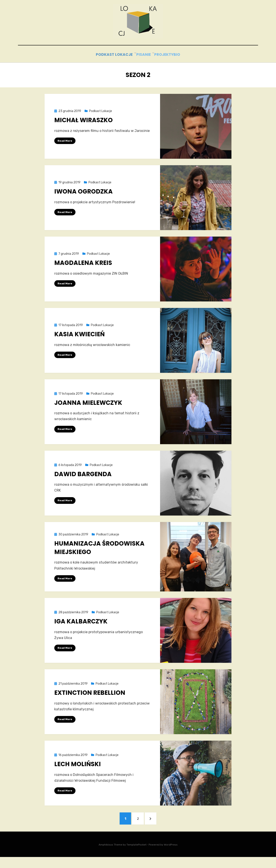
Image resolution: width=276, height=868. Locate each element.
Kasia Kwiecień (79, 343)
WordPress (171, 856)
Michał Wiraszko (83, 129)
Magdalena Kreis (83, 271)
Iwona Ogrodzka (83, 200)
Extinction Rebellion (90, 702)
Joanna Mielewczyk (88, 411)
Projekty (162, 64)
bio (181, 64)
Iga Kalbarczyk (81, 630)
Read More (65, 149)
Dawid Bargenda (83, 483)
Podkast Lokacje (109, 64)
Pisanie (139, 64)
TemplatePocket (136, 856)
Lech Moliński (78, 773)
